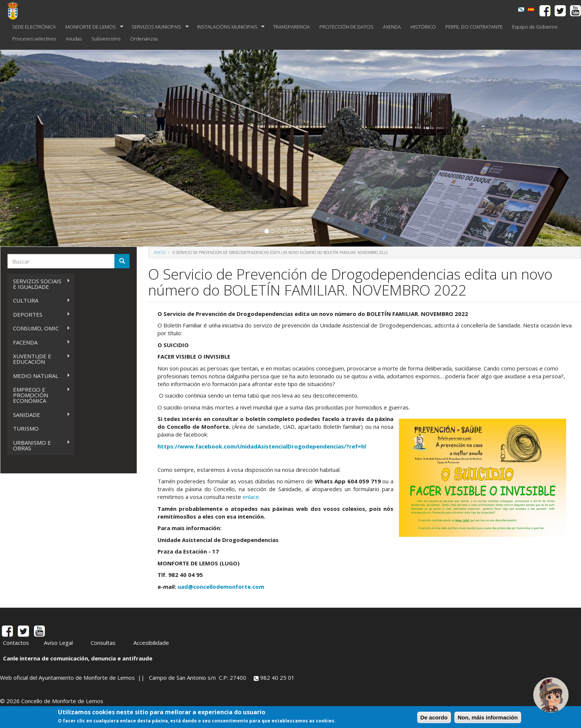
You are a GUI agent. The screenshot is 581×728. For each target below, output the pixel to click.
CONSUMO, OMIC (39, 328)
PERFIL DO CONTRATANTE (474, 27)
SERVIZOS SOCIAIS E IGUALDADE (39, 284)
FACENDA (39, 342)
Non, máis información (488, 717)
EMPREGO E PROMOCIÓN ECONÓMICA (39, 395)
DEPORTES (39, 315)
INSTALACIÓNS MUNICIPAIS (229, 27)
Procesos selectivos (34, 39)
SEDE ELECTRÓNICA (34, 27)
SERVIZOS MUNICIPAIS (158, 27)
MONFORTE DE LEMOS (92, 27)
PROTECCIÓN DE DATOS (346, 27)
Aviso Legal (58, 643)
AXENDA (392, 27)
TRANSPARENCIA (291, 27)
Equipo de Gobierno (535, 27)
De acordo (434, 717)
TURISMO (26, 428)
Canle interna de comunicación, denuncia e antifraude (78, 658)
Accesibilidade (151, 643)
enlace (251, 497)
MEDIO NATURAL (39, 376)
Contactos (16, 643)
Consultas (103, 643)
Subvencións (106, 39)
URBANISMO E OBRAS (39, 445)
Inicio (160, 252)
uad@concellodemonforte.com (221, 587)
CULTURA (39, 301)
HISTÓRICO (423, 27)
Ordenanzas (144, 39)
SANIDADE (39, 415)
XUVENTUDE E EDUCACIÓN (39, 359)
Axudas (74, 39)
